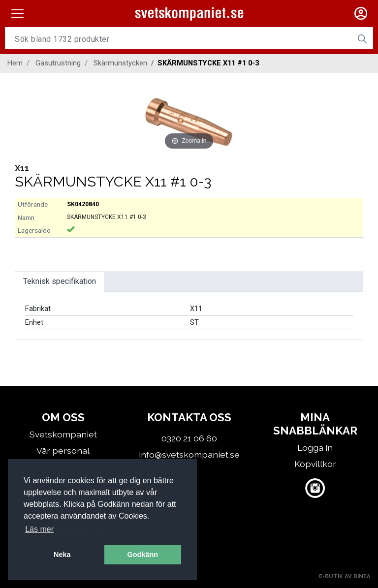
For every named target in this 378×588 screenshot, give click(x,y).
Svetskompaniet (63, 434)
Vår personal (63, 450)
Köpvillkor (315, 464)
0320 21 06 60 (189, 438)
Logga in (315, 448)
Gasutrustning (58, 63)
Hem (15, 63)
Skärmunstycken (120, 63)
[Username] (178, 39)
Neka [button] (62, 555)
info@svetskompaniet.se (189, 454)
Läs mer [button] (39, 529)
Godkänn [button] (143, 555)
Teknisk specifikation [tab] (60, 281)
